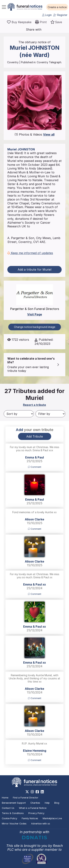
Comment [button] (35, 467)
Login (47, 15)
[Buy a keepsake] (19, 22)
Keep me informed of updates (30, 253)
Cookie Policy (9, 818)
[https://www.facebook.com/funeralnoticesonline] (37, 792)
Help (47, 803)
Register (60, 15)
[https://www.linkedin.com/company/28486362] (42, 792)
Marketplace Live (52, 818)
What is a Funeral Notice (33, 808)
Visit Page (35, 314)
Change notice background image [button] (35, 327)
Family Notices (30, 818)
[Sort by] (19, 414)
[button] (57, 7)
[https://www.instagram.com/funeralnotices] (32, 792)
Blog (57, 803)
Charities (35, 803)
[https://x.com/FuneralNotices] (27, 792)
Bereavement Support (14, 803)
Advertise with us (41, 824)
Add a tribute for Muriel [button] (34, 269)
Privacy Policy (36, 813)
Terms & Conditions (13, 813)
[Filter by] (51, 414)
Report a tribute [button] (34, 405)
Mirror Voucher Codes (14, 824)
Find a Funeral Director (26, 798)
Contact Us (8, 808)
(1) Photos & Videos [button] (34, 134)
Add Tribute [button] (35, 436)
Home (5, 798)
